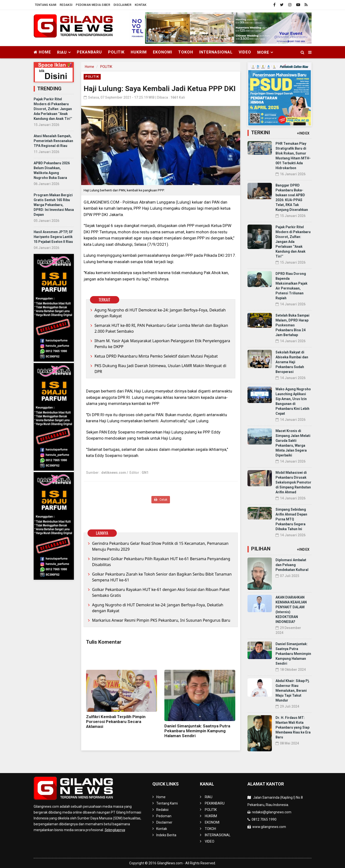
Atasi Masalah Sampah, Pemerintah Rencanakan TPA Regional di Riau (53, 141)
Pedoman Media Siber (93, 5)
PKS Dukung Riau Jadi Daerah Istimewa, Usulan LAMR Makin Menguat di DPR (161, 369)
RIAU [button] (62, 52)
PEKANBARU (89, 52)
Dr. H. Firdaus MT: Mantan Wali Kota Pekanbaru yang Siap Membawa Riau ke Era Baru (293, 727)
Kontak (141, 5)
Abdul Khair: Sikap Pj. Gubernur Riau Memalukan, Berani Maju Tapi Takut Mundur (293, 691)
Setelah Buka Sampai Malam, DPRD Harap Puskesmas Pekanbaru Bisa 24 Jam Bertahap (292, 325)
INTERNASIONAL (216, 52)
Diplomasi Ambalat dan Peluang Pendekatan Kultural (292, 565)
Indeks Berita (166, 835)
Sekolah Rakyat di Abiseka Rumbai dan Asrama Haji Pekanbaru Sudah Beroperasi (292, 362)
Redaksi (66, 5)
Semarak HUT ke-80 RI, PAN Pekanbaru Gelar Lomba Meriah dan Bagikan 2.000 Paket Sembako (161, 328)
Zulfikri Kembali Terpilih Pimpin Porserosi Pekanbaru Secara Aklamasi (116, 722)
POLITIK (116, 52)
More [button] (263, 52)
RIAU (209, 797)
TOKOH (186, 52)
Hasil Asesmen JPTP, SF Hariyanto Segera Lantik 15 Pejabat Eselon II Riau (53, 237)
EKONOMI (163, 52)
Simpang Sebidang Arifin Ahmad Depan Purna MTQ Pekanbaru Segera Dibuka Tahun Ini (291, 519)
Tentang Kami (46, 5)
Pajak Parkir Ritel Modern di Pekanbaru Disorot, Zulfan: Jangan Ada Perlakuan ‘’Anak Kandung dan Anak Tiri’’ (53, 109)
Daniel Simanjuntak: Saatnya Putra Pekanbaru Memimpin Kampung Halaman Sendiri (197, 731)
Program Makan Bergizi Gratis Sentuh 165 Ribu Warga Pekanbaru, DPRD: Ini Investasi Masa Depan (54, 205)
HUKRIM (139, 52)
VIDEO (245, 52)
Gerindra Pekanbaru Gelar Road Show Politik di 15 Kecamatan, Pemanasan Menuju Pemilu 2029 (160, 546)
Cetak (161, 500)
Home (42, 52)
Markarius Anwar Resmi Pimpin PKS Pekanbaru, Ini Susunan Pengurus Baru (161, 620)
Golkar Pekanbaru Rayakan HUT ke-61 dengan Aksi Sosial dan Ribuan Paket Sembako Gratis (161, 592)
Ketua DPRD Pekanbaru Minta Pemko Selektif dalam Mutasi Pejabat (156, 356)
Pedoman (164, 816)
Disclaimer (123, 5)
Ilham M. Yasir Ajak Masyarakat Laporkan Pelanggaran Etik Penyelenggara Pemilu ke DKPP (162, 344)
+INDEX (303, 133)
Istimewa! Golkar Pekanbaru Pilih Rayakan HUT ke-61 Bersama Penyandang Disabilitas (161, 562)
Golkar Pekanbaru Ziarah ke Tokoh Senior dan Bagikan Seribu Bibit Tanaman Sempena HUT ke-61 (162, 577)
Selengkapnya (115, 830)
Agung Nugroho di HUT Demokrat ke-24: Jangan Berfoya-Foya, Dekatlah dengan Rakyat (160, 313)
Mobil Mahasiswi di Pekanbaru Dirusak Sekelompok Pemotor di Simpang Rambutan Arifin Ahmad (293, 482)
